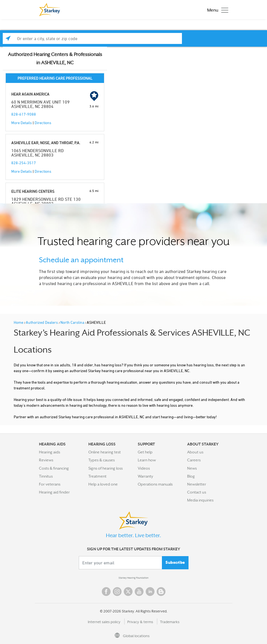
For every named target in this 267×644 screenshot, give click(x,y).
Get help (145, 452)
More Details (22, 123)
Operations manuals (155, 484)
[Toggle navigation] (216, 10)
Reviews (46, 460)
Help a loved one (103, 484)
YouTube (139, 592)
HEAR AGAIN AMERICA (30, 94)
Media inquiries (200, 500)
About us (195, 452)
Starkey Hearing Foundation (133, 578)
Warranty (145, 476)
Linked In (150, 592)
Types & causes (102, 460)
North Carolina (73, 322)
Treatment (97, 476)
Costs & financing (54, 468)
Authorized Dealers (42, 322)
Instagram (117, 592)
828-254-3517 (24, 163)
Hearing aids (50, 452)
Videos (144, 468)
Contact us (197, 492)
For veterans (50, 484)
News (192, 468)
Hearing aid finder (54, 492)
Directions (43, 123)
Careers (194, 460)
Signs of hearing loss (106, 468)
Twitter (128, 592)
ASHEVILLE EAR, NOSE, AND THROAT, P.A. (46, 143)
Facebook (106, 592)
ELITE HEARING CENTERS (33, 191)
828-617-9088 (24, 114)
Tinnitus (46, 476)
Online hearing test (105, 452)
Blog (191, 476)
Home (19, 322)
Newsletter (197, 484)
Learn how (147, 460)
